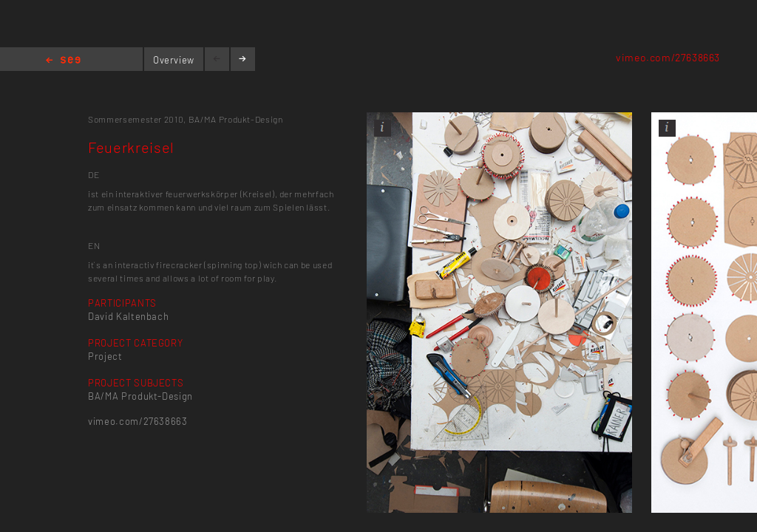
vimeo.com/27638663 (668, 57)
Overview (174, 60)
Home (63, 61)
